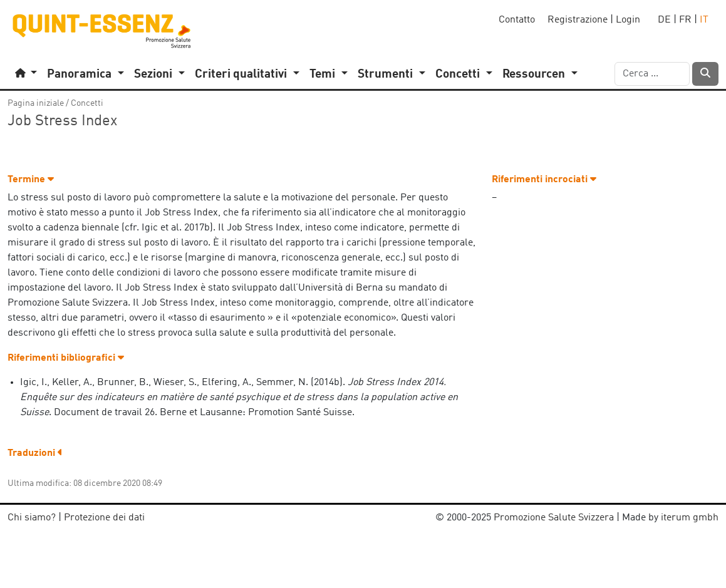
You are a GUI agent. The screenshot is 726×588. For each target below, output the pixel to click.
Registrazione (578, 20)
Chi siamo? (32, 518)
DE (664, 20)
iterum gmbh (690, 518)
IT (704, 20)
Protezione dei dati (104, 518)
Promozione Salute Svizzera (554, 518)
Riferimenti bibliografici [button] (66, 358)
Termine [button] (31, 180)
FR (685, 20)
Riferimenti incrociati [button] (544, 180)
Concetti (87, 103)
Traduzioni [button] (35, 453)
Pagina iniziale (36, 103)
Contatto (517, 20)
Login (628, 20)
